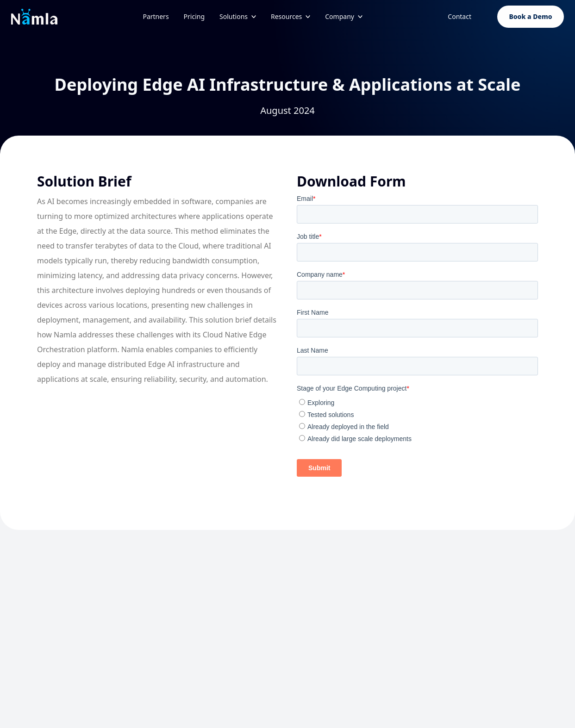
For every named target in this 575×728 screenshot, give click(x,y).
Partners (156, 16)
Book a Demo (530, 16)
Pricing (194, 16)
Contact (459, 16)
